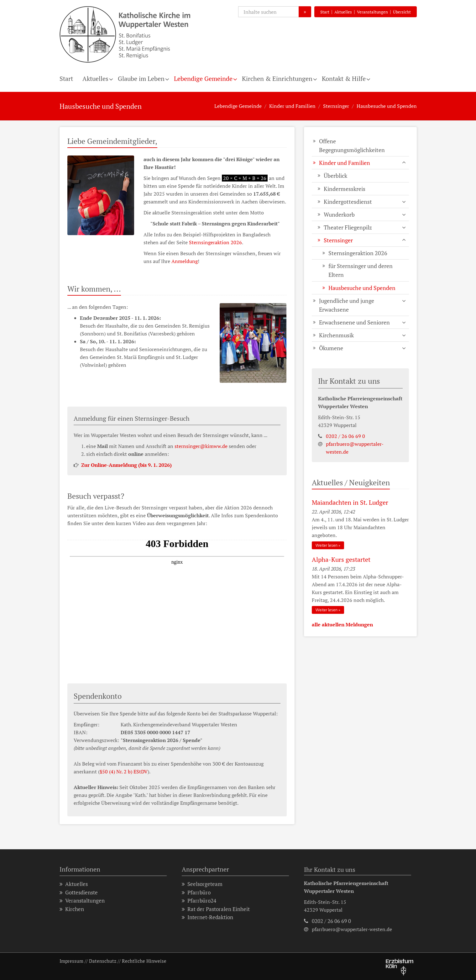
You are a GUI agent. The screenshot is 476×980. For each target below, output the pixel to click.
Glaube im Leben (141, 79)
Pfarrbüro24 (199, 901)
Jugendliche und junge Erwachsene (347, 305)
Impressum (71, 961)
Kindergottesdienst (348, 202)
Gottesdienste (79, 893)
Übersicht (402, 12)
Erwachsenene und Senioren (354, 322)
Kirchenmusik (336, 335)
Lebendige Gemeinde (203, 79)
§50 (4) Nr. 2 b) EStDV (124, 772)
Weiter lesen (327, 545)
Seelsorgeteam (202, 884)
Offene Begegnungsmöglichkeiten (352, 145)
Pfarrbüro (196, 893)
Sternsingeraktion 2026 (215, 242)
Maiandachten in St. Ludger (350, 502)
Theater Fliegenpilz (348, 227)
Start (325, 12)
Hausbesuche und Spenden (387, 106)
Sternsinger (336, 106)
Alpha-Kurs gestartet (341, 559)
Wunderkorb (339, 214)
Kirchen (72, 909)
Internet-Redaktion (207, 917)
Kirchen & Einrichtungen (277, 79)
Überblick (335, 176)
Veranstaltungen (372, 12)
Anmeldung (185, 261)
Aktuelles (343, 12)
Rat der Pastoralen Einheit (216, 909)
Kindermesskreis (345, 189)
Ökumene (331, 348)
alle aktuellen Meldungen (342, 624)
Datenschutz (103, 961)
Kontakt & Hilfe (344, 79)
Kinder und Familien (292, 106)
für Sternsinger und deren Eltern (361, 270)
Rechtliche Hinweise (144, 961)
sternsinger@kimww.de (201, 446)
